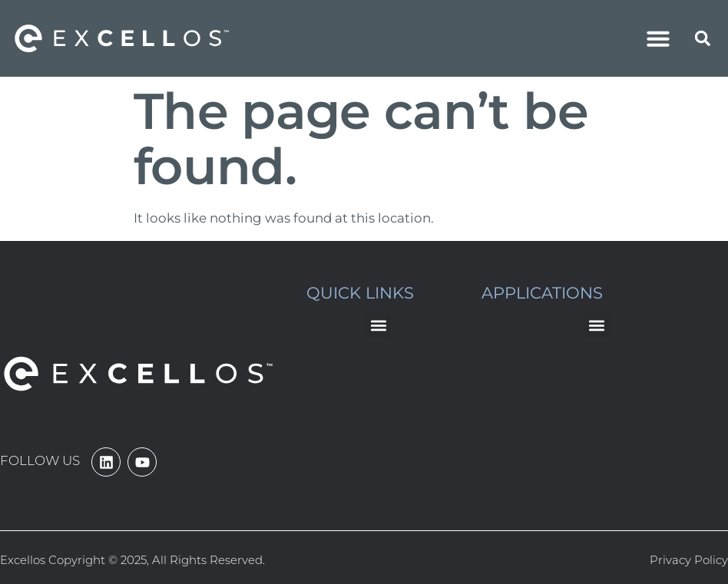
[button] (658, 38)
